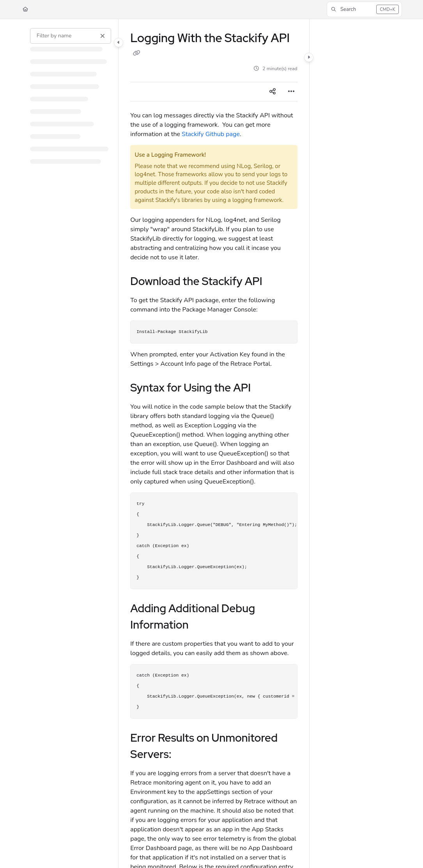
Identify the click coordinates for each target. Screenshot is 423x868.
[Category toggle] (119, 43)
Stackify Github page (211, 134)
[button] (364, 9)
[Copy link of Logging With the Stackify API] (136, 53)
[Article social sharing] (273, 92)
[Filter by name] (71, 36)
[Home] (25, 10)
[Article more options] (291, 92)
